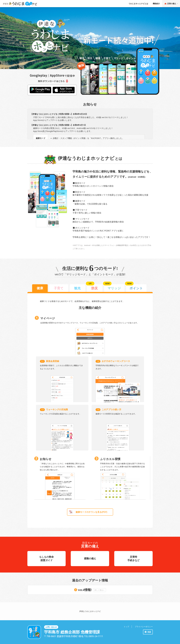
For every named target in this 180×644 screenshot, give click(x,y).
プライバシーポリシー (144, 627)
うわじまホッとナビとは (138, 4)
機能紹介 (156, 4)
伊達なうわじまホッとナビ (90, 611)
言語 (149, 632)
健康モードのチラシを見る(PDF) (91, 512)
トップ (126, 627)
